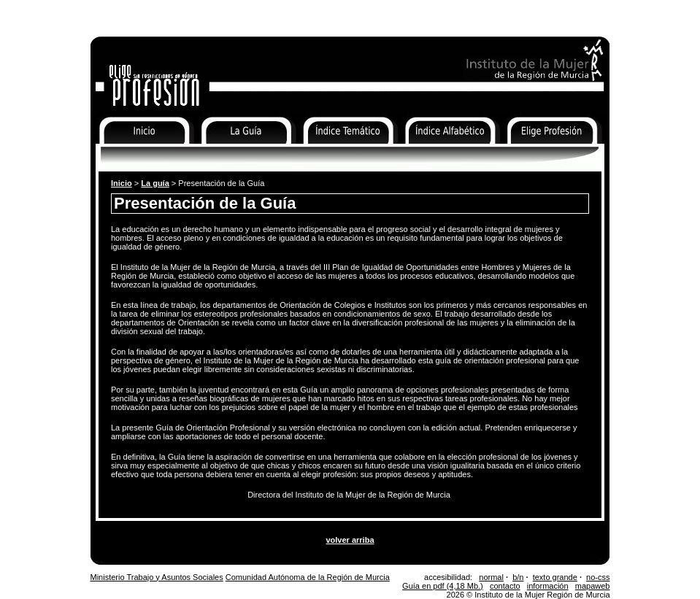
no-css (598, 577)
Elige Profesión (534, 153)
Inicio (101, 153)
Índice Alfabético (435, 153)
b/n (518, 577)
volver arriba (350, 540)
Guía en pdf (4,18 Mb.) (443, 586)
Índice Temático (331, 153)
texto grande (555, 577)
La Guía (212, 153)
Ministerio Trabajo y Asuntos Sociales (157, 577)
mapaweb (593, 586)
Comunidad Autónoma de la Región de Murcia (308, 577)
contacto (505, 586)
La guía (155, 183)
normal (491, 577)
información (548, 586)
